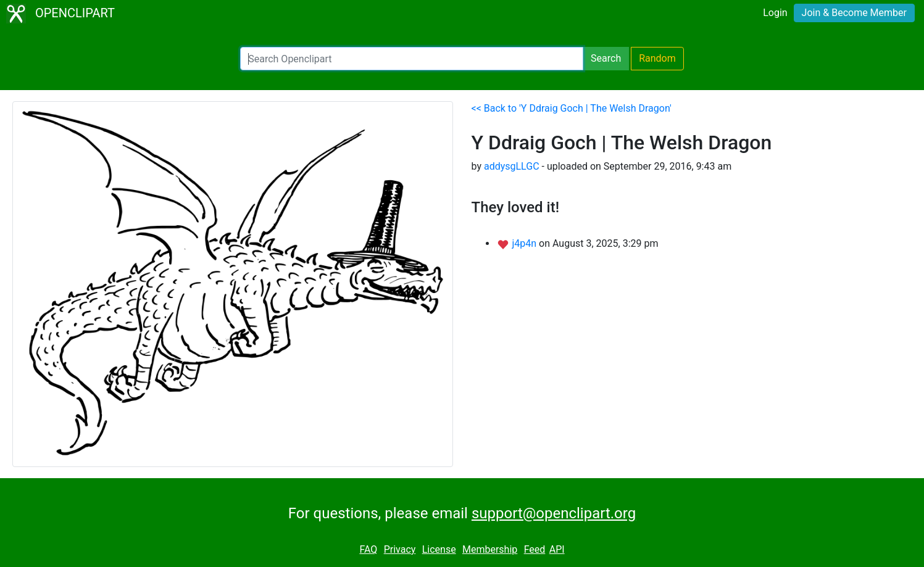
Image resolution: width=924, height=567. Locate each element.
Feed (535, 549)
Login (775, 13)
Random (657, 58)
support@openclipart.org (554, 513)
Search (606, 58)
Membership (490, 549)
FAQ (368, 549)
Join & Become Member (854, 13)
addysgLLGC (512, 166)
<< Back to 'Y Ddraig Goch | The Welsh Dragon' (572, 108)
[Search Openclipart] (412, 59)
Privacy (400, 549)
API (557, 549)
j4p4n (525, 243)
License (439, 549)
